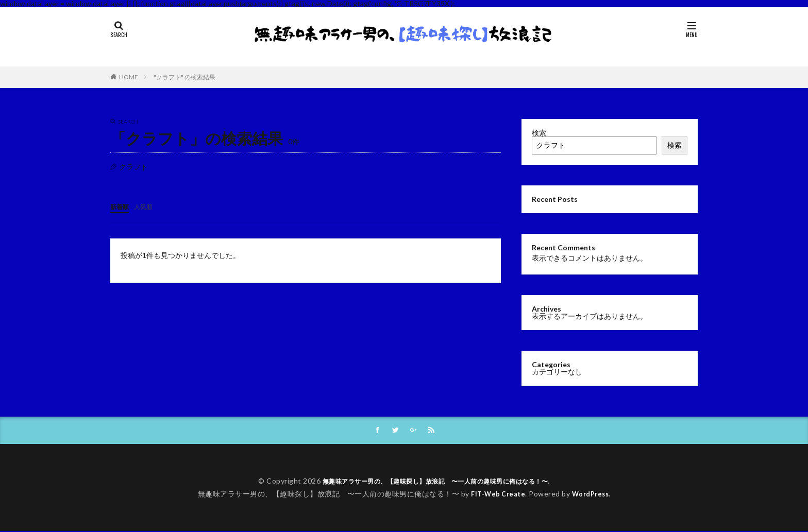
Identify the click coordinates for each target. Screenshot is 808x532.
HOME (129, 77)
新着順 (121, 206)
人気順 (148, 206)
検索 (539, 133)
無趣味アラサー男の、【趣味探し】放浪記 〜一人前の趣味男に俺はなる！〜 (435, 482)
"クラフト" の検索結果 (184, 77)
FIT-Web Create (496, 495)
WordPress (593, 495)
